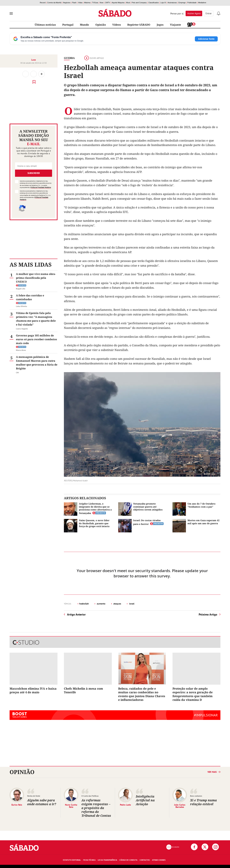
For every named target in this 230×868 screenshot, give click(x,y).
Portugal (68, 25)
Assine (194, 13)
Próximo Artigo (208, 614)
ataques (117, 604)
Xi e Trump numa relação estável (203, 802)
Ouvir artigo (94, 58)
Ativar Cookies (159, 860)
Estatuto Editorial (72, 860)
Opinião (101, 25)
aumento (101, 604)
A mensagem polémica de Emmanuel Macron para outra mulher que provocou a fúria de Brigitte (37, 363)
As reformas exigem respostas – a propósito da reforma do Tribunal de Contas (96, 808)
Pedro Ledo (125, 805)
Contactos (145, 860)
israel (131, 604)
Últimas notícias (45, 25)
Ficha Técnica (89, 860)
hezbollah (84, 604)
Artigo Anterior (76, 614)
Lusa (34, 60)
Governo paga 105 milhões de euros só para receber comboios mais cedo (36, 339)
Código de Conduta (128, 860)
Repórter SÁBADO (139, 25)
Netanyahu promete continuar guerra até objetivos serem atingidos (148, 507)
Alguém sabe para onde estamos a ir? (42, 802)
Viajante (175, 25)
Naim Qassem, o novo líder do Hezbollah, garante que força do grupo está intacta (94, 523)
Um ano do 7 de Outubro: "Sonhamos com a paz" (202, 505)
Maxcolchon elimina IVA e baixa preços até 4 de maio (33, 690)
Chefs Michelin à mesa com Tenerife (83, 690)
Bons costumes (196, 796)
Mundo (84, 25)
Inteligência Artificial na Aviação (145, 800)
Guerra (69, 58)
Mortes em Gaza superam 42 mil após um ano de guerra (203, 522)
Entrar (209, 13)
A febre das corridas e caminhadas (30, 297)
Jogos (160, 25)
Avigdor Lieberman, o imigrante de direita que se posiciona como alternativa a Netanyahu (95, 508)
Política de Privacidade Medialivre (41, 187)
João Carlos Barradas (180, 806)
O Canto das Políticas (90, 796)
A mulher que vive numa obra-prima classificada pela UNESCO (36, 278)
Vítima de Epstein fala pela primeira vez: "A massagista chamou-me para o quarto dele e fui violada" (36, 319)
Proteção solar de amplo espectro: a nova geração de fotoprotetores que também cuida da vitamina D (193, 694)
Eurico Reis (17, 805)
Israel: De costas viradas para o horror (147, 522)
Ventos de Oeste (34, 796)
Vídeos (117, 25)
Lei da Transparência (107, 860)
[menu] (11, 13)
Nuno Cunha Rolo (71, 806)
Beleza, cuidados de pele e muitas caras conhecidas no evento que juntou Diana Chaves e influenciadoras (142, 694)
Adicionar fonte (206, 39)
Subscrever (34, 173)
